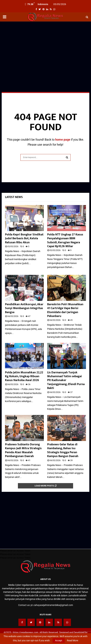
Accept (59, 640)
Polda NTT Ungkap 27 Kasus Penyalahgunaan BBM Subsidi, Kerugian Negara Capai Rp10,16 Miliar (65, 240)
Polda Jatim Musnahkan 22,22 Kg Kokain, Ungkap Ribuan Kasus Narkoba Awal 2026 (24, 376)
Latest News (14, 197)
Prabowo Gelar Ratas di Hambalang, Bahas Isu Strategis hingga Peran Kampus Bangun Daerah (63, 450)
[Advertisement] (45, 48)
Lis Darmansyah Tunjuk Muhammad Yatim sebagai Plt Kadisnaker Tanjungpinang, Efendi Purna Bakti (66, 380)
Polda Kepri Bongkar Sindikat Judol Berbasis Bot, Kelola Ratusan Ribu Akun (24, 239)
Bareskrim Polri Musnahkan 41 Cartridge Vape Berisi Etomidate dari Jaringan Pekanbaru (65, 310)
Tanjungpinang (55, 346)
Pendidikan (12, 278)
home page (63, 140)
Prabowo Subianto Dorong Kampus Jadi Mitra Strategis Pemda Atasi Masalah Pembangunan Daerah (23, 450)
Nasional (53, 418)
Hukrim (10, 208)
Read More (73, 640)
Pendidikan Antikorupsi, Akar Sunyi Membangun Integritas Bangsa (24, 308)
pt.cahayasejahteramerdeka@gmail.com (52, 605)
